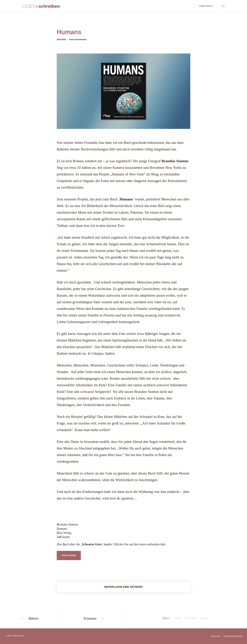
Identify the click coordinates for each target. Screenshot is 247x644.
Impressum (216, 636)
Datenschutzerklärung (233, 636)
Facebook (191, 618)
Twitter (204, 618)
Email (178, 618)
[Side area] (221, 6)
